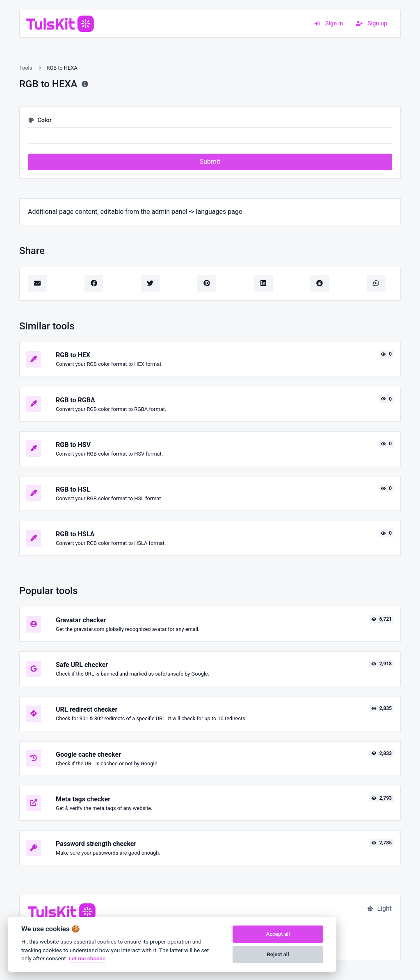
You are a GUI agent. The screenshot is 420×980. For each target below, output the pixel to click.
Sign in (328, 24)
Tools (26, 68)
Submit (210, 162)
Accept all (278, 934)
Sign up (372, 24)
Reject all (278, 954)
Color (40, 120)
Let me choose (87, 958)
